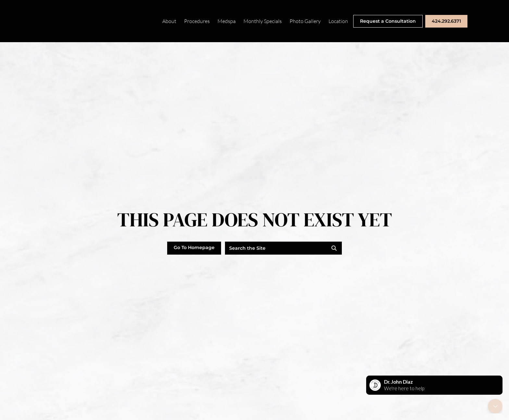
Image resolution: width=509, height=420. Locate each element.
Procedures (197, 21)
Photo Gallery (305, 21)
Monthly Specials (263, 21)
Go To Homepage (194, 247)
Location (338, 21)
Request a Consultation (388, 21)
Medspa (227, 21)
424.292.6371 (446, 21)
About (169, 21)
